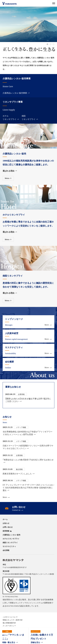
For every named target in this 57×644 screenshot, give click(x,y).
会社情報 (6, 550)
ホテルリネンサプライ (11, 117)
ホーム (5, 519)
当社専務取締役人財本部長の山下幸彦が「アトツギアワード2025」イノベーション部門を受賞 (28, 433)
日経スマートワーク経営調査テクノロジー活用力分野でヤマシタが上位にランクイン (28, 447)
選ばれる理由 (10, 171)
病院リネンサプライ (30, 117)
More (6, 497)
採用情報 (6, 531)
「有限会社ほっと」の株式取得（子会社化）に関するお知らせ (28, 460)
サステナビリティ (9, 546)
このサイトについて (10, 617)
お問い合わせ (8, 527)
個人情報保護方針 (9, 623)
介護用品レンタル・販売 (11, 535)
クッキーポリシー (9, 626)
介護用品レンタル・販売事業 (16, 93)
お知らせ (6, 523)
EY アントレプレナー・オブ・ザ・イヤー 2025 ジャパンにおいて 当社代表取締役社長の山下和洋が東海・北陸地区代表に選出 (28, 487)
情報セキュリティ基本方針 (13, 620)
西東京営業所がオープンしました (19, 474)
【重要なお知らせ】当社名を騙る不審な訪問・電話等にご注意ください (28, 400)
